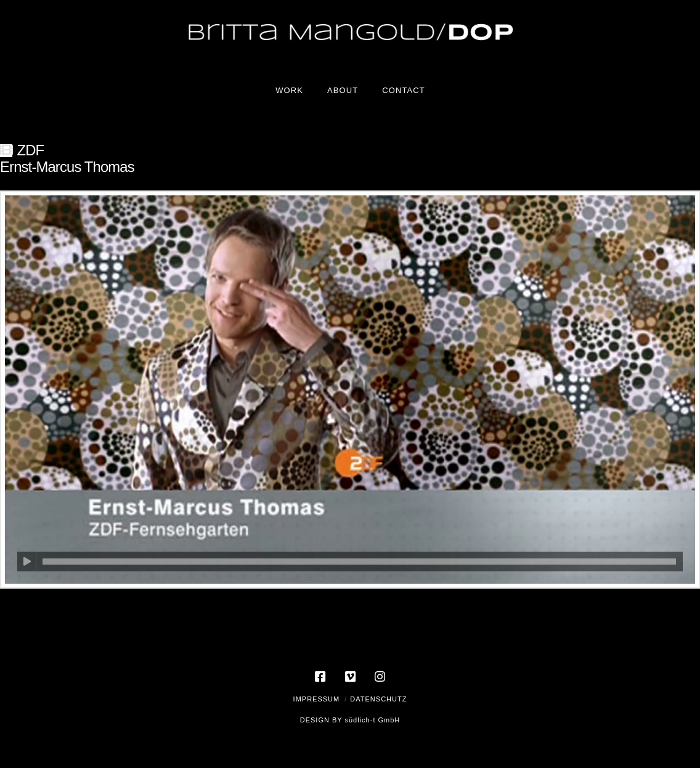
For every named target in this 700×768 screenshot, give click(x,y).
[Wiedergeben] (27, 562)
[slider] (359, 562)
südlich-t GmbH (372, 720)
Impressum (317, 699)
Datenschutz (378, 699)
